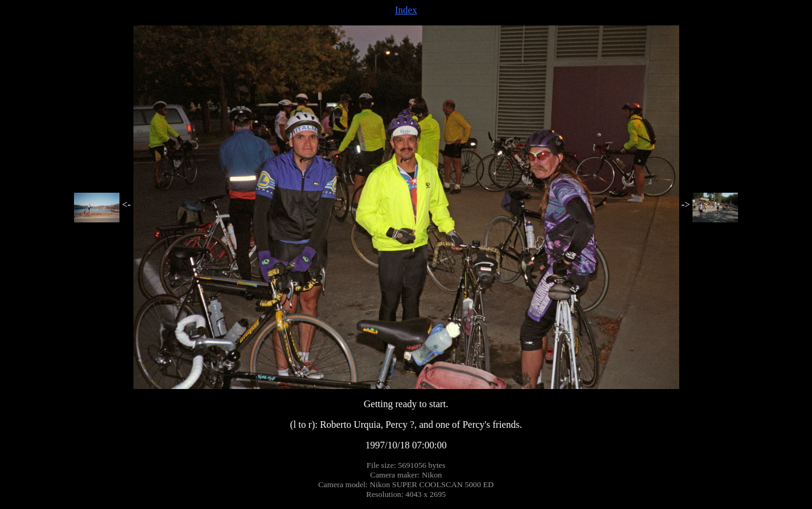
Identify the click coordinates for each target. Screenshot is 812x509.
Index (406, 10)
